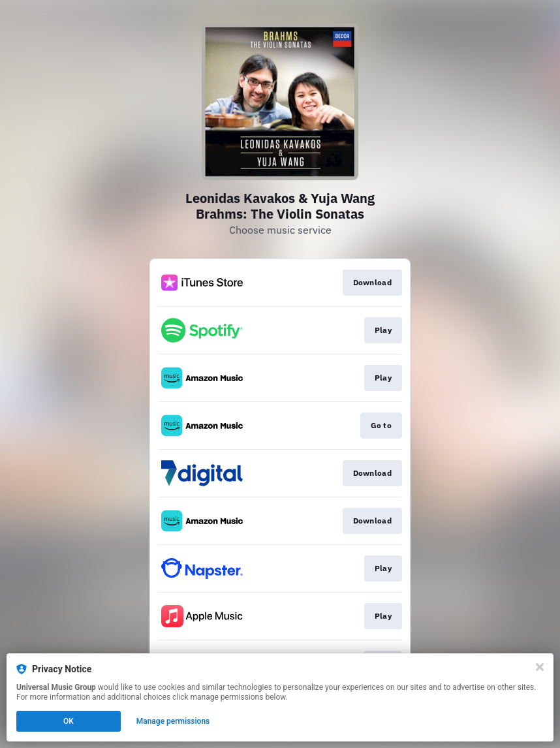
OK (69, 721)
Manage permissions (173, 721)
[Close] (540, 667)
